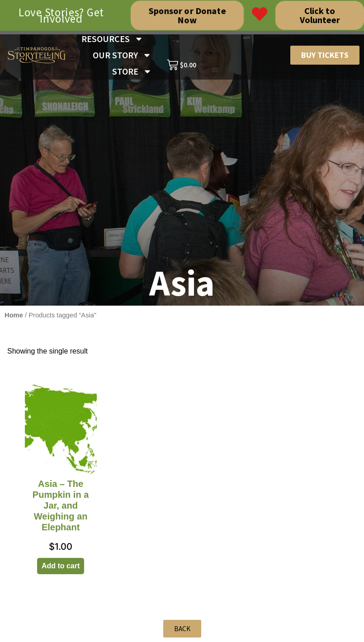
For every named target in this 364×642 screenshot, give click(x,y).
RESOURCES (112, 39)
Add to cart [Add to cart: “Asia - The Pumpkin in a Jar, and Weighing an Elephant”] (61, 566)
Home (14, 315)
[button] (215, 70)
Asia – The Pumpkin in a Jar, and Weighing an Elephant (61, 505)
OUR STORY (122, 55)
